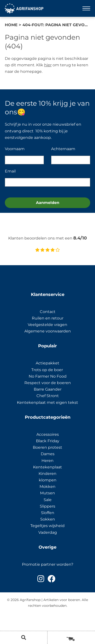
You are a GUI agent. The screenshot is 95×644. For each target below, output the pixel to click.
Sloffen (48, 513)
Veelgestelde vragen (47, 325)
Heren (47, 461)
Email (10, 171)
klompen (48, 480)
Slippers (47, 506)
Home (11, 25)
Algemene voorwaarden (48, 331)
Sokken (48, 519)
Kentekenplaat (47, 467)
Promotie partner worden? (48, 564)
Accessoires (48, 434)
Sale (48, 500)
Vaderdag (48, 532)
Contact (48, 312)
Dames (48, 454)
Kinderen (47, 474)
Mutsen (47, 493)
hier (48, 65)
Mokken (47, 487)
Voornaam (15, 149)
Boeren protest (47, 447)
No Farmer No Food (48, 376)
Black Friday (48, 441)
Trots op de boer (48, 370)
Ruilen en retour (48, 318)
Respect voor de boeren (48, 383)
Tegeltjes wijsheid (47, 526)
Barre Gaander (48, 389)
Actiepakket (47, 363)
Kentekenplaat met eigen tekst (47, 402)
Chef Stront (48, 396)
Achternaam (63, 149)
